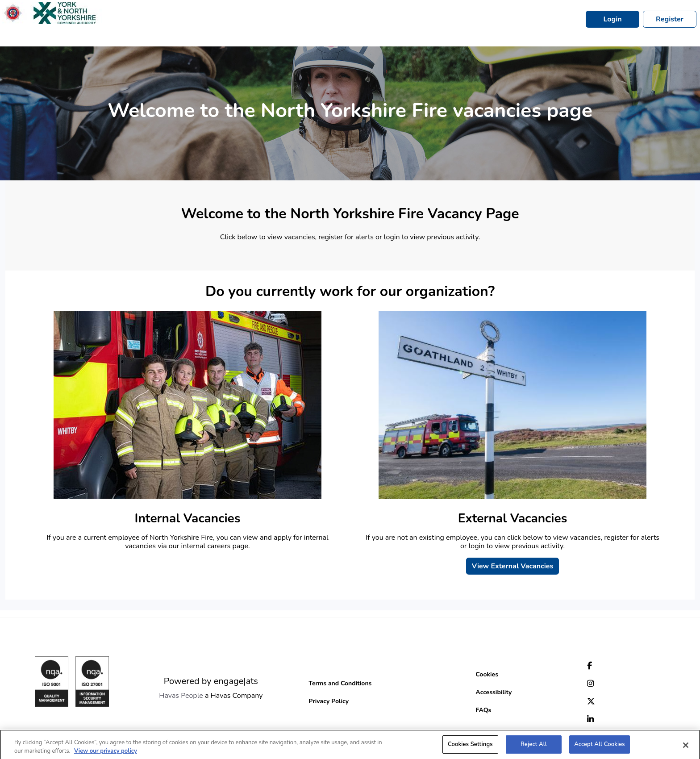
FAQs (483, 710)
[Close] (686, 748)
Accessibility (494, 692)
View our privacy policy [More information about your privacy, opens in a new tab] (106, 754)
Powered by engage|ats (211, 681)
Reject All (534, 747)
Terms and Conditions (340, 683)
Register (670, 19)
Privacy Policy (329, 701)
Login (612, 19)
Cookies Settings (470, 747)
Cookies (487, 674)
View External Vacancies (513, 566)
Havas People (181, 696)
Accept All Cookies (600, 747)
